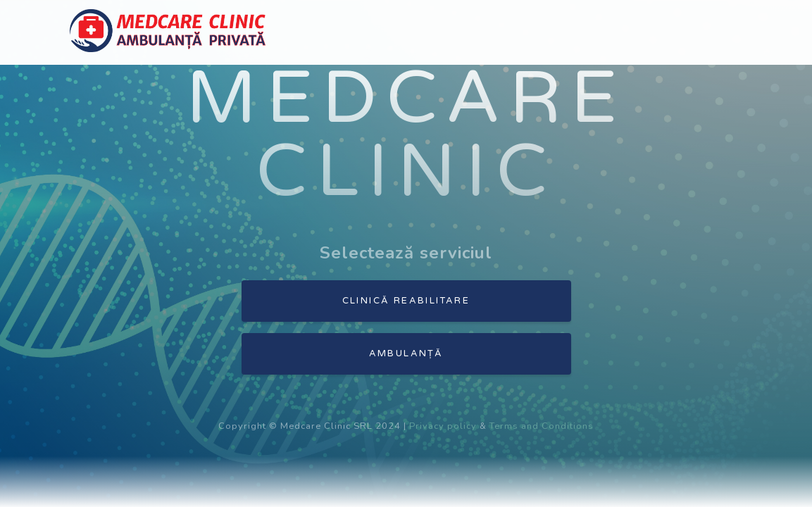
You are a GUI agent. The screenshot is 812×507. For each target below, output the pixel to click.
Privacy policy (443, 426)
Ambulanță (406, 353)
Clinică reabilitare (406, 301)
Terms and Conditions (542, 426)
